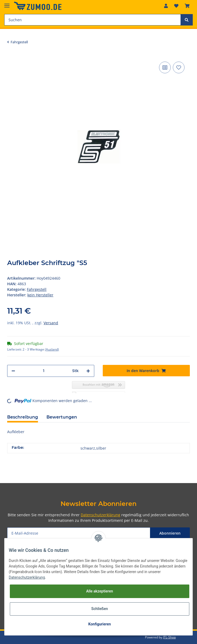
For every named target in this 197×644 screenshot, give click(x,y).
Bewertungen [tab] (62, 417)
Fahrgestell (37, 289)
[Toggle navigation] (7, 3)
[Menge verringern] (13, 371)
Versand (51, 323)
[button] (166, 6)
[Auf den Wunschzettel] (179, 67)
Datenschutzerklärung (100, 515)
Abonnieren (170, 533)
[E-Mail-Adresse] (79, 533)
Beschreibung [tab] (23, 417)
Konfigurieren (99, 624)
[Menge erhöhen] (88, 371)
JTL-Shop (169, 637)
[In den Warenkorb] (146, 371)
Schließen (100, 609)
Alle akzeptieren (99, 591)
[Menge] (44, 371)
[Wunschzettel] (176, 6)
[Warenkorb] (187, 6)
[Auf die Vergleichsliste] (165, 67)
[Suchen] (93, 20)
